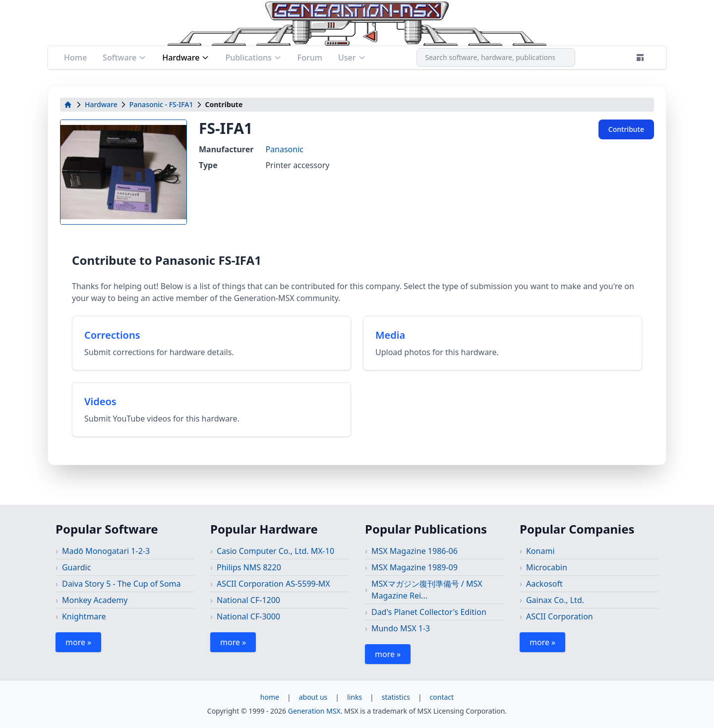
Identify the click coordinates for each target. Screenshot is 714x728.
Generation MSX (314, 711)
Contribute (626, 129)
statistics (396, 697)
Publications (253, 58)
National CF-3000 (248, 616)
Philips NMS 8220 (249, 567)
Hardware (186, 58)
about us (313, 697)
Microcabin (547, 567)
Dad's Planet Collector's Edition (429, 612)
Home (75, 58)
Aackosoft (544, 584)
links (355, 697)
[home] (68, 105)
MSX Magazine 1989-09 (415, 567)
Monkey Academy (95, 600)
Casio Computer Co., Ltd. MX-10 (275, 551)
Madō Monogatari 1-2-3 (106, 551)
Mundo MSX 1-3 (401, 628)
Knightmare (84, 616)
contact (442, 697)
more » (78, 642)
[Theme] (640, 58)
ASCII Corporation (560, 616)
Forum (310, 58)
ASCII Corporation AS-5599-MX (273, 584)
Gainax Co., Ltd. (555, 600)
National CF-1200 (248, 600)
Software (124, 58)
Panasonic (284, 149)
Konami (540, 551)
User (352, 58)
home (270, 697)
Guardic (76, 567)
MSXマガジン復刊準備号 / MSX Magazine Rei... (427, 590)
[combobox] (496, 58)
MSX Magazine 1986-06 (415, 551)
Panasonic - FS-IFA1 (161, 104)
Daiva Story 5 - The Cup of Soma (121, 584)
